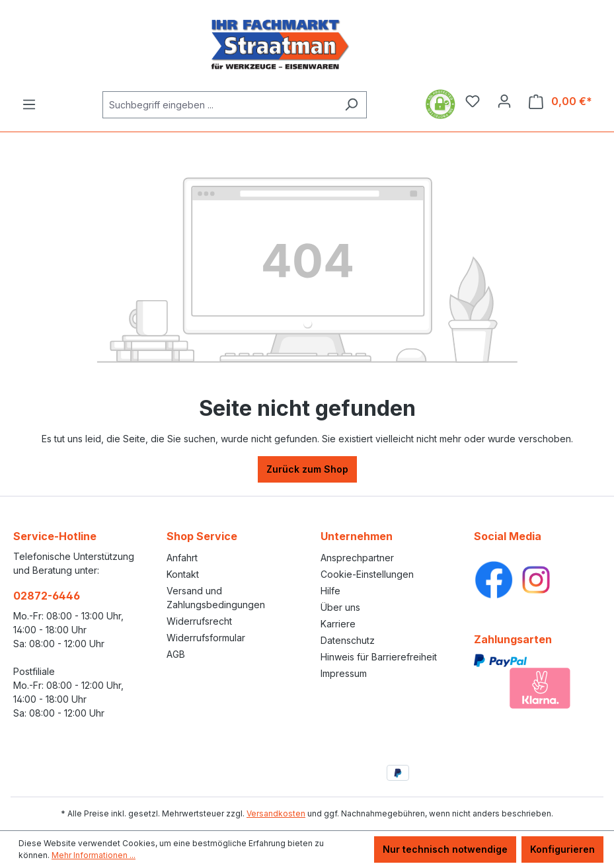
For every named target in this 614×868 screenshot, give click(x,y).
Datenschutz (348, 640)
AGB (176, 654)
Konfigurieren (562, 849)
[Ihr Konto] (504, 101)
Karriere (338, 624)
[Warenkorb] (560, 101)
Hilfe (330, 591)
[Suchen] (351, 105)
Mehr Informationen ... (94, 855)
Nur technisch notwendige (445, 849)
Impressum (344, 673)
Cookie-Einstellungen (367, 574)
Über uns (340, 607)
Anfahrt (182, 558)
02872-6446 (47, 596)
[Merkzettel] (473, 101)
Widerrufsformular (206, 638)
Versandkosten (276, 813)
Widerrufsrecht (199, 621)
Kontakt (183, 574)
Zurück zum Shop (307, 469)
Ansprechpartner (357, 558)
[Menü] (29, 104)
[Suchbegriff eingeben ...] (219, 105)
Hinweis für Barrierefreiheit (379, 657)
